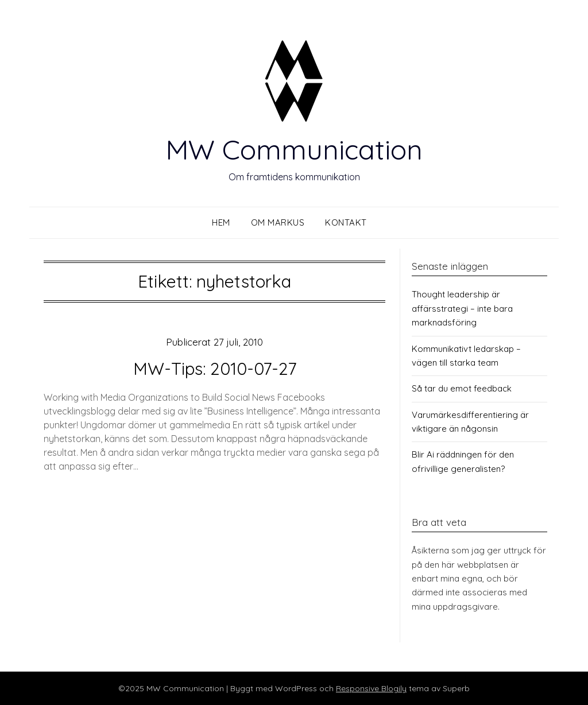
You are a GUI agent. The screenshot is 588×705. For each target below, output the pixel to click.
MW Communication (294, 149)
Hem (221, 222)
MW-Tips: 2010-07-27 (215, 369)
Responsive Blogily (371, 688)
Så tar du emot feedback (462, 388)
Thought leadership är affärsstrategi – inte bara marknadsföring (462, 308)
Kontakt (346, 222)
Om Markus (278, 222)
